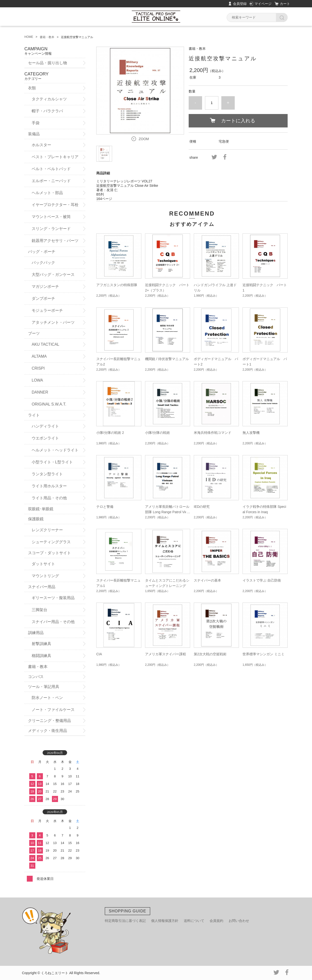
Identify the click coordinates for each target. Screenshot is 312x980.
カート (285, 4)
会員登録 (240, 4)
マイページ (263, 4)
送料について (194, 921)
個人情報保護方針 (165, 921)
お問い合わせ (239, 921)
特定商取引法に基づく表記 (125, 921)
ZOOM (144, 139)
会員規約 (216, 921)
